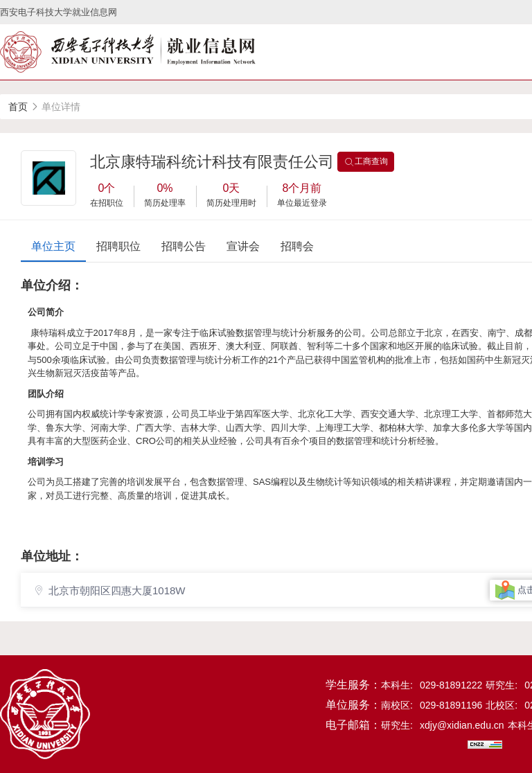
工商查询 (366, 162)
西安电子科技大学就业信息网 (59, 12)
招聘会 (297, 246)
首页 (18, 107)
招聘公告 (184, 246)
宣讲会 (243, 246)
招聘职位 (118, 246)
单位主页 (53, 246)
